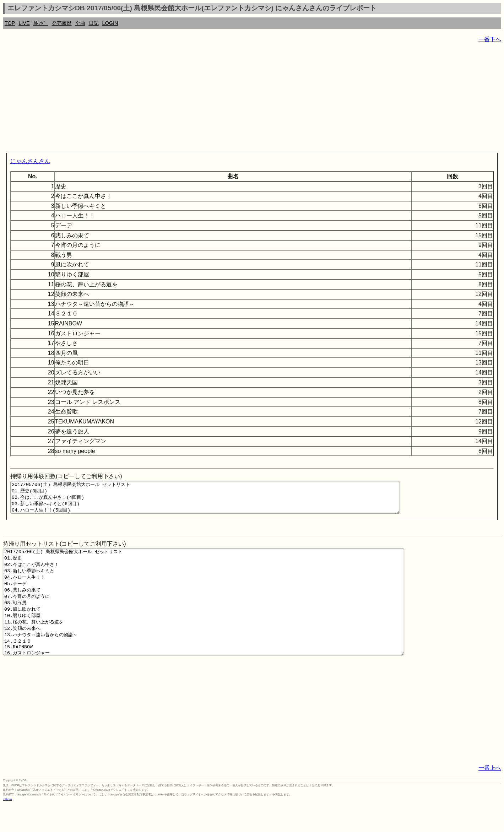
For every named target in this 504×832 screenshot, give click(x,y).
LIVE (24, 23)
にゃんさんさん (30, 161)
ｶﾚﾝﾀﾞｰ (41, 23)
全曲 (80, 23)
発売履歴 (62, 23)
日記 (94, 23)
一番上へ (490, 796)
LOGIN (110, 23)
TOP (10, 23)
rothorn (7, 827)
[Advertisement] (216, 99)
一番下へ (490, 39)
